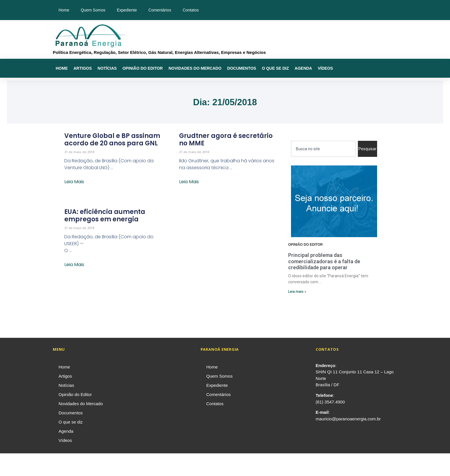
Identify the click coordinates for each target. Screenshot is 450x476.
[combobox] (323, 149)
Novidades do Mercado (195, 68)
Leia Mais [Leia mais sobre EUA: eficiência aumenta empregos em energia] (74, 265)
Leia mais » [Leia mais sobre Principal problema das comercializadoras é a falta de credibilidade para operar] (297, 292)
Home (64, 10)
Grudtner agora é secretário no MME (226, 140)
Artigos (83, 68)
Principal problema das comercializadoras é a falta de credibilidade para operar (324, 261)
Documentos (242, 68)
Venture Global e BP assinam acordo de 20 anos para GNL (112, 140)
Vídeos (325, 68)
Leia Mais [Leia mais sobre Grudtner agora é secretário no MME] (189, 182)
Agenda (303, 68)
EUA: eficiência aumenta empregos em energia (105, 215)
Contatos (191, 10)
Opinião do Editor (143, 68)
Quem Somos (93, 10)
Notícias (107, 68)
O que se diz (275, 68)
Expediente (127, 10)
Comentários (160, 10)
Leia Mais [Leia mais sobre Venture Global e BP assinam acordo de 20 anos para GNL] (74, 182)
